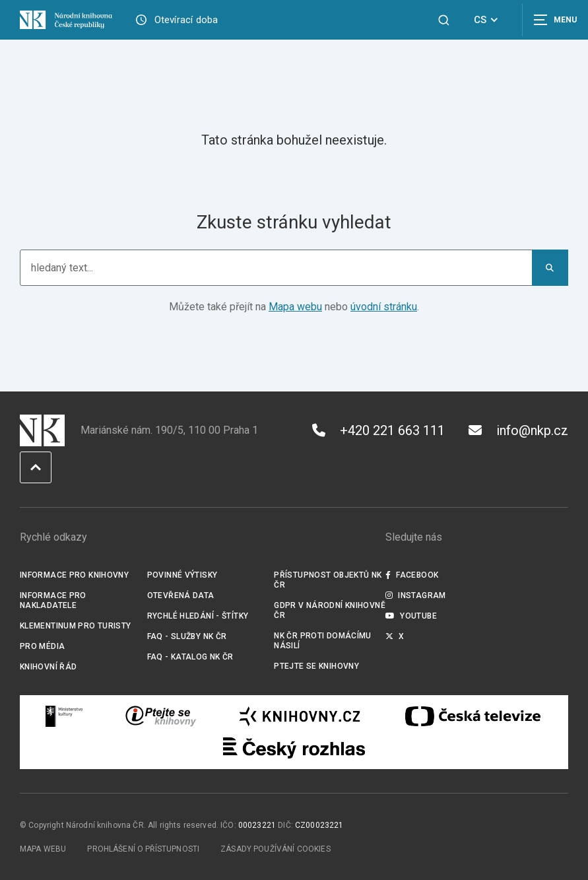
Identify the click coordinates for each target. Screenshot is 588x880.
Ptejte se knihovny (316, 666)
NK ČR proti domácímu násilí (322, 641)
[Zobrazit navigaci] (555, 20)
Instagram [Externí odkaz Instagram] (416, 595)
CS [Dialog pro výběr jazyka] (488, 20)
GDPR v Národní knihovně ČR (330, 610)
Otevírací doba (186, 20)
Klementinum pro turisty (76, 626)
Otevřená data (181, 595)
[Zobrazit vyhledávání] (444, 20)
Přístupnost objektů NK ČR (328, 580)
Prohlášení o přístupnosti (143, 849)
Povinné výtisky (182, 575)
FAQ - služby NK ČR (187, 636)
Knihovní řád (49, 667)
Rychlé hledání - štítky (198, 616)
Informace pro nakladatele (53, 600)
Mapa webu (295, 307)
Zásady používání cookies (276, 849)
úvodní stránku (384, 307)
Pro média (42, 646)
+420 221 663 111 (378, 430)
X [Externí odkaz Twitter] (395, 636)
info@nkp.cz (518, 430)
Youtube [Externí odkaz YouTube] (411, 616)
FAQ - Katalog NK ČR (190, 657)
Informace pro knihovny (74, 575)
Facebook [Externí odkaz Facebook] (412, 575)
